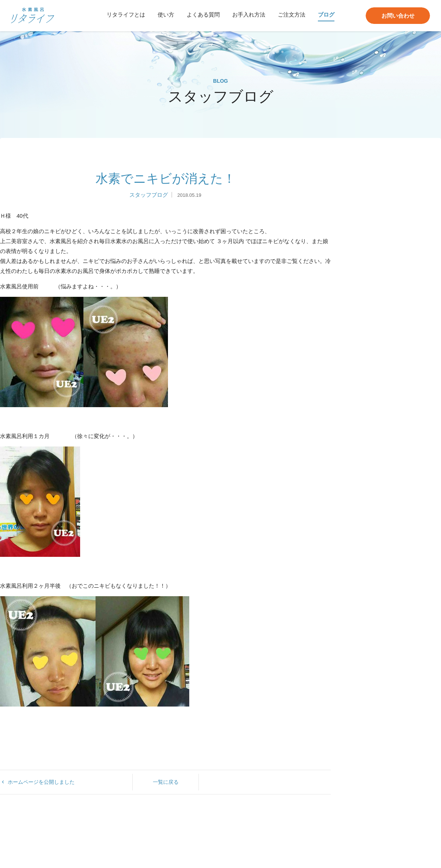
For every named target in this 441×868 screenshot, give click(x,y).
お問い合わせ (398, 16)
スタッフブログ (149, 195)
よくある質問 (203, 15)
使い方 (166, 15)
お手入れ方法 (249, 15)
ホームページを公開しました (37, 782)
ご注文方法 (292, 15)
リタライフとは (126, 15)
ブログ (326, 15)
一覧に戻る (166, 782)
